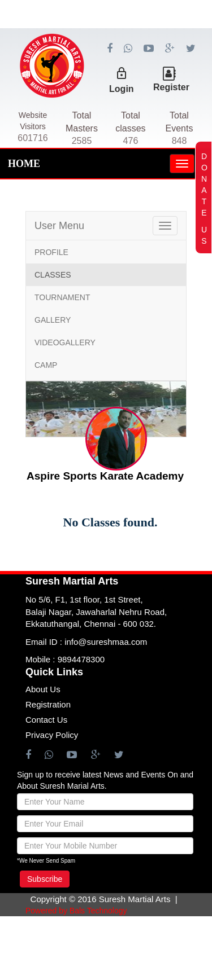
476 (131, 141)
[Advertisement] (106, 56)
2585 (82, 141)
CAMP (46, 365)
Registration (48, 704)
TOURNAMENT (62, 297)
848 (179, 141)
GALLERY (53, 320)
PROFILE (51, 252)
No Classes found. (111, 522)
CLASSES (53, 275)
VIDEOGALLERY (65, 342)
